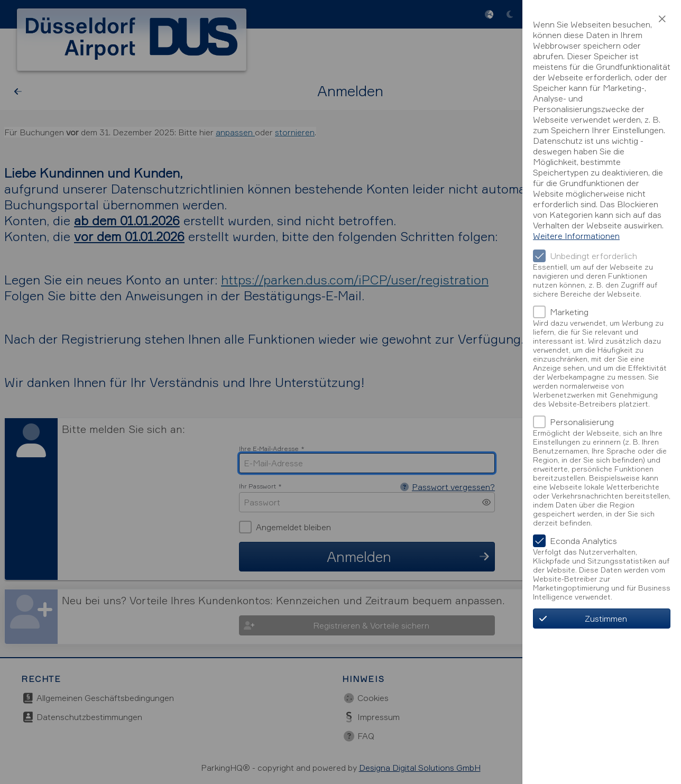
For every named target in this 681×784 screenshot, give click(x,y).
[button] (662, 19)
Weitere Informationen (576, 236)
